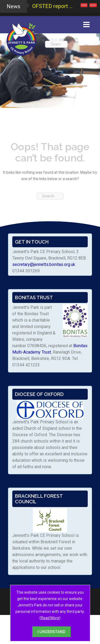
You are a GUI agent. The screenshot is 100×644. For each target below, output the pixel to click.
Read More (50, 618)
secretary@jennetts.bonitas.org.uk (44, 264)
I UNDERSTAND (51, 632)
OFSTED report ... (52, 6)
